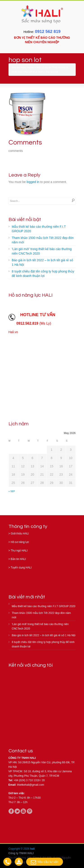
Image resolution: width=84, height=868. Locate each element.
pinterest (30, 811)
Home (30, 67)
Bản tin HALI (18, 559)
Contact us (21, 751)
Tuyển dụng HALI (21, 568)
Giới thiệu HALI (20, 534)
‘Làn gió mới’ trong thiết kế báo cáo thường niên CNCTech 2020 (42, 251)
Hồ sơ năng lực (20, 542)
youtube (23, 811)
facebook (11, 811)
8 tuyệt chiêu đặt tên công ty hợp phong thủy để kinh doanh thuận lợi (43, 274)
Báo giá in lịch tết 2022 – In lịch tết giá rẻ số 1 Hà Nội (42, 262)
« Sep (12, 491)
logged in (33, 182)
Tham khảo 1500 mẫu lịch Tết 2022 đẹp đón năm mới (43, 240)
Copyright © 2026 (19, 849)
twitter (17, 811)
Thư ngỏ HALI (19, 551)
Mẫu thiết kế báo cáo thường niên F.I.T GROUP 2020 (39, 229)
